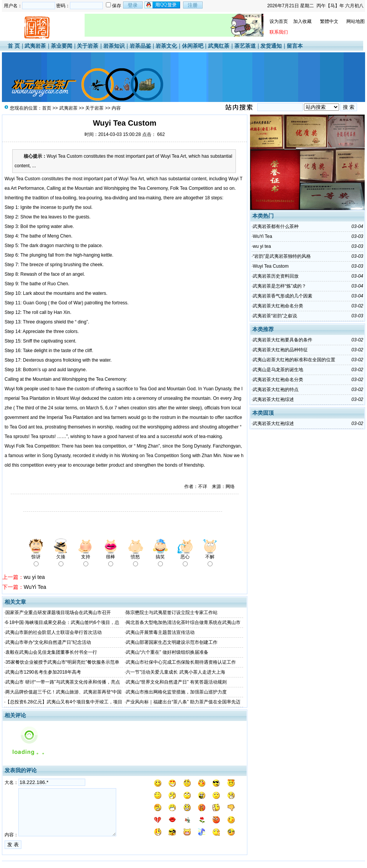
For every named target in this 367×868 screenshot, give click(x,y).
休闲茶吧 (193, 46)
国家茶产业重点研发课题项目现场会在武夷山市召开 (58, 613)
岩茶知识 (114, 46)
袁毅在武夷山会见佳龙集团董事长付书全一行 (51, 652)
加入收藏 (302, 21)
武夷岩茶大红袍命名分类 (278, 306)
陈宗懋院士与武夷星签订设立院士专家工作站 (172, 613)
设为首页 (279, 21)
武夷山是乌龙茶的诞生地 (278, 370)
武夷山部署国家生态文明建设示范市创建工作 (172, 642)
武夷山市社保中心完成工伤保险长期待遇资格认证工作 (181, 662)
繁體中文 (329, 21)
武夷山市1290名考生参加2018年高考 (43, 672)
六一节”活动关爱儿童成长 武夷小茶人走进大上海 (175, 672)
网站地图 (356, 21)
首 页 (14, 46)
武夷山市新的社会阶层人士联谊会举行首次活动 (54, 632)
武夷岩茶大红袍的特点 (276, 390)
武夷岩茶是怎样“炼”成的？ (279, 286)
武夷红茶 (219, 46)
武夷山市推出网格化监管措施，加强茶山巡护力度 (176, 692)
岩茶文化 (166, 46)
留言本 (295, 46)
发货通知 (271, 46)
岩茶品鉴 (140, 46)
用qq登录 (163, 5)
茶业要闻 (62, 46)
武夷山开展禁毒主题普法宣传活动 (160, 632)
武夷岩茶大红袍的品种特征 (280, 350)
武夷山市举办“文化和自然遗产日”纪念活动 (48, 642)
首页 (47, 108)
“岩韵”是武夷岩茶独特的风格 (282, 256)
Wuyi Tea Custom (271, 266)
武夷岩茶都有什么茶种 (276, 226)
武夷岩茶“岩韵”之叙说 (275, 316)
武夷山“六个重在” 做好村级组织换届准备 (167, 652)
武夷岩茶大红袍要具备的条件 (283, 340)
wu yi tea (34, 577)
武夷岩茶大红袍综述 (273, 399)
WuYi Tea (35, 587)
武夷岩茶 (35, 46)
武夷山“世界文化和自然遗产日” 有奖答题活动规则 (176, 682)
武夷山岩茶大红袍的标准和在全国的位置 (294, 360)
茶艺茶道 (245, 46)
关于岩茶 (88, 46)
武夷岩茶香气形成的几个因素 (283, 296)
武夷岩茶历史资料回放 (276, 276)
